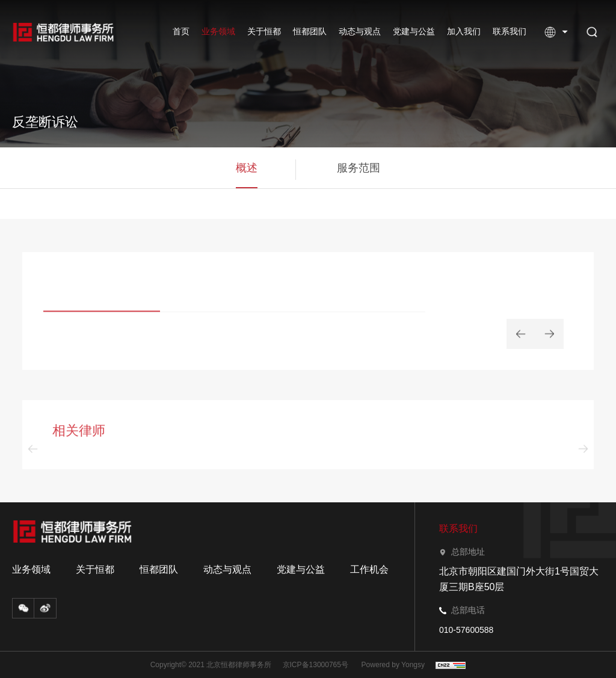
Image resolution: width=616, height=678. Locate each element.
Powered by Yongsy (393, 665)
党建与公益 (414, 31)
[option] (234, 297)
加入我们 (464, 31)
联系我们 (510, 31)
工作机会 (369, 570)
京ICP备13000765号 (316, 665)
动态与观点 (360, 31)
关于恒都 (264, 31)
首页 (181, 31)
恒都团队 (310, 31)
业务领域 (218, 31)
